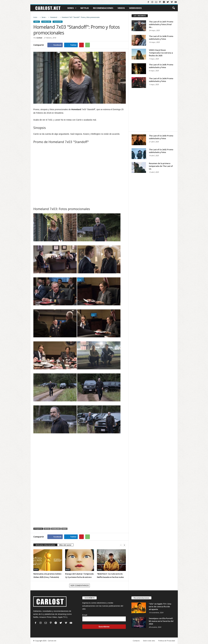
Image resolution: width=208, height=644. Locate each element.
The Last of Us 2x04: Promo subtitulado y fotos (161, 80)
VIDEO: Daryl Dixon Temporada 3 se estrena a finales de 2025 (161, 53)
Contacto (136, 641)
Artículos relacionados (45, 545)
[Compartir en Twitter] (71, 45)
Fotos (47, 529)
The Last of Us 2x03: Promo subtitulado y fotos (161, 137)
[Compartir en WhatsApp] (88, 45)
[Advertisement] (80, 461)
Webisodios (135, 8)
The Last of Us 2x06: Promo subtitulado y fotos (161, 38)
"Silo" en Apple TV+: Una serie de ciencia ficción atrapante (160, 607)
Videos (121, 8)
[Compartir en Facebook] (55, 45)
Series (72, 8)
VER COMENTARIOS (79, 586)
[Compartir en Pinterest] (81, 45)
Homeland (56, 529)
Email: (85, 615)
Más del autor (65, 545)
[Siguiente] (124, 545)
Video (64, 529)
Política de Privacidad (167, 641)
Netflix (85, 8)
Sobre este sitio (149, 641)
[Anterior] (121, 545)
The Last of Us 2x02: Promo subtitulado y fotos (161, 151)
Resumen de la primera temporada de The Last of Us (161, 166)
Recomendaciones (103, 8)
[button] (173, 8)
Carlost (39, 38)
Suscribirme (104, 627)
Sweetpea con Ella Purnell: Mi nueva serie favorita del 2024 (161, 621)
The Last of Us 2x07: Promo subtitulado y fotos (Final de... (161, 24)
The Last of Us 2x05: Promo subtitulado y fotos (161, 66)
